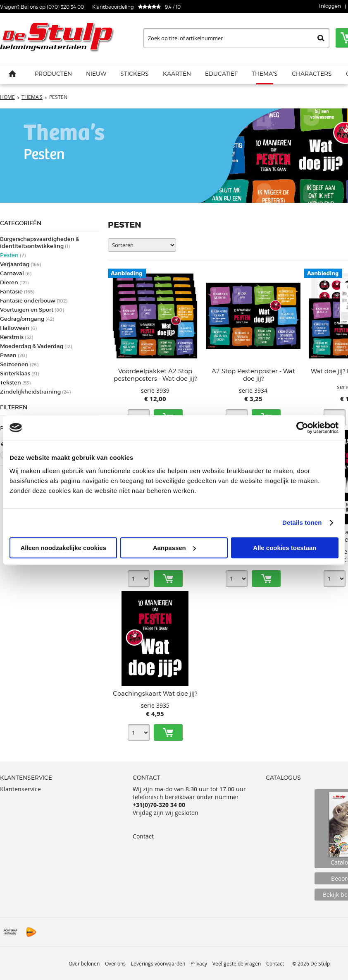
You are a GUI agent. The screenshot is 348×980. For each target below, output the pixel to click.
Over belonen (84, 963)
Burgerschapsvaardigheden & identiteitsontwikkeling (40, 243)
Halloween (18, 328)
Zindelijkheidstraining (35, 392)
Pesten (13, 255)
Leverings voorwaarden (158, 963)
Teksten (15, 383)
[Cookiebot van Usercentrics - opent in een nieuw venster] (302, 428)
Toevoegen (168, 579)
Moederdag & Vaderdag (36, 346)
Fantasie (17, 292)
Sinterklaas (19, 374)
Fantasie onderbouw (34, 301)
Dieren (14, 282)
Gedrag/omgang (27, 319)
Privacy (199, 963)
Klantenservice (20, 789)
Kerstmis (17, 337)
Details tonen (302, 522)
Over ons (115, 963)
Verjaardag (20, 264)
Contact (143, 836)
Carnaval (16, 273)
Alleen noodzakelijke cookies (63, 548)
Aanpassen (174, 548)
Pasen (13, 355)
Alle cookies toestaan (285, 548)
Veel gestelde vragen (237, 963)
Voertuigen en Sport (32, 310)
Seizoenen (19, 364)
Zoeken (321, 38)
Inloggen (330, 6)
